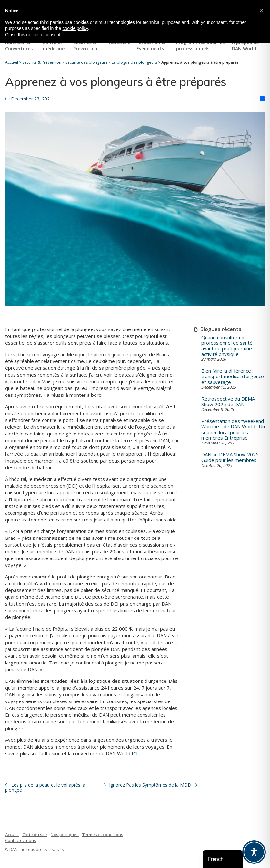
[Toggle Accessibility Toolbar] (254, 852)
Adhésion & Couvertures (19, 46)
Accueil (12, 835)
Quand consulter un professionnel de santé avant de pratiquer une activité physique (227, 346)
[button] (262, 10)
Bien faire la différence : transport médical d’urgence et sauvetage (233, 377)
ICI (135, 753)
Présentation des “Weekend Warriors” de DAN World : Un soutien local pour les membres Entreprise (233, 429)
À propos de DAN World (245, 46)
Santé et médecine (54, 46)
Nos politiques (65, 835)
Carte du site (35, 835)
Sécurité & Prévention (85, 46)
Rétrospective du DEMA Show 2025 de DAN (228, 402)
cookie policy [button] (75, 28)
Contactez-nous (21, 840)
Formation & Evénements (151, 46)
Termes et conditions (103, 835)
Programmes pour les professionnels (200, 46)
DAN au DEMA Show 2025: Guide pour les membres (230, 458)
